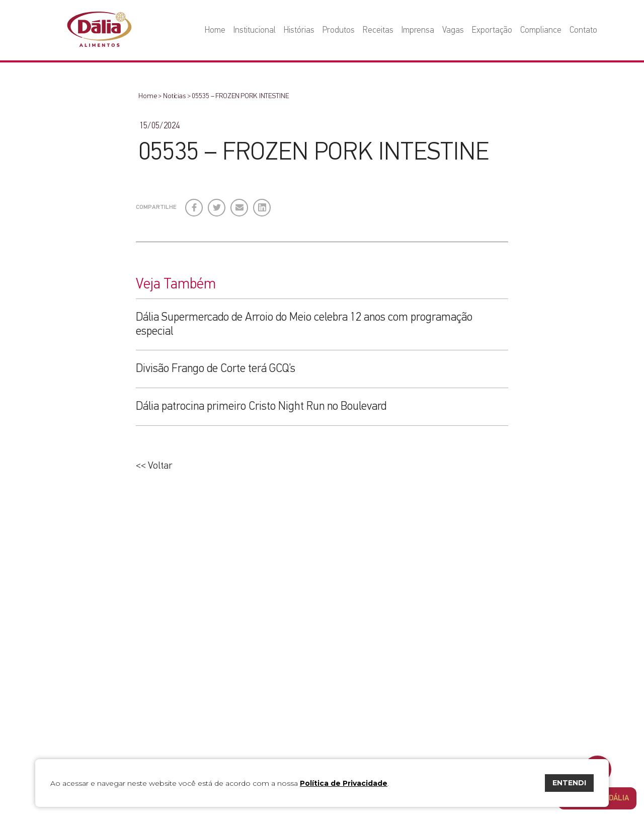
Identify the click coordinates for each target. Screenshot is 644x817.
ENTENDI (569, 783)
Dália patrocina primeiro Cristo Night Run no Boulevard (261, 406)
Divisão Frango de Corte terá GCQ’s (216, 369)
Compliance (541, 30)
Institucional (255, 30)
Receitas (378, 30)
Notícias (174, 96)
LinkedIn (262, 204)
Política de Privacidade (344, 783)
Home (215, 30)
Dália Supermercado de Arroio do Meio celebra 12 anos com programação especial (304, 324)
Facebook (194, 204)
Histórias (299, 30)
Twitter (217, 204)
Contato (583, 30)
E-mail (238, 208)
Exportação (492, 30)
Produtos (339, 30)
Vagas (453, 30)
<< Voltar (154, 466)
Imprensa (418, 30)
